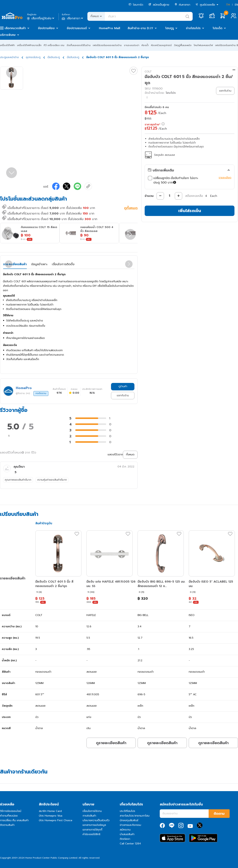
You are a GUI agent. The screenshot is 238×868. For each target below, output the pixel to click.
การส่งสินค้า (89, 816)
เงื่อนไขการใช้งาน (92, 811)
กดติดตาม (41, 393)
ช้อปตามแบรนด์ (77, 28)
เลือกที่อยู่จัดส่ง (41, 18)
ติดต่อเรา (125, 839)
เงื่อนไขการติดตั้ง (63, 264)
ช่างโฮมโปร (193, 28)
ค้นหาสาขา (182, 5)
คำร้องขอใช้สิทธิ (91, 834)
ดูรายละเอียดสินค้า (111, 743)
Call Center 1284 (130, 844)
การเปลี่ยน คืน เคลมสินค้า (14, 820)
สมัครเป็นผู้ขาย (159, 5)
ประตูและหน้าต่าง (9, 57)
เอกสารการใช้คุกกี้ (92, 830)
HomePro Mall (110, 28)
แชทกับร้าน (123, 395)
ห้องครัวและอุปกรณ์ (161, 45)
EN (236, 5)
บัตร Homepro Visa (51, 816)
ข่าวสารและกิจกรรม (130, 825)
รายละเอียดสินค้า (15, 264)
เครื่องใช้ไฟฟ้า (7, 45)
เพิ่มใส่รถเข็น (190, 211)
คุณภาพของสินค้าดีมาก (18, 480)
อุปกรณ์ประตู (33, 57)
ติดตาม (219, 814)
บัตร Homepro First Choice (56, 820)
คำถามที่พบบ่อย (9, 816)
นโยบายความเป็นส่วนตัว (96, 820)
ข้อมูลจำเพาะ (39, 264)
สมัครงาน (125, 830)
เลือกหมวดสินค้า (15, 28)
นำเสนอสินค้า (127, 834)
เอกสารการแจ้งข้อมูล (94, 825)
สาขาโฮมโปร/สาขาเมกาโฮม (135, 816)
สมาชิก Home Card (50, 811)
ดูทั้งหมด (131, 208)
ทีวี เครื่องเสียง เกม (54, 45)
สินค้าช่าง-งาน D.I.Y (140, 28)
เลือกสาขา (73, 18)
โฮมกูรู (170, 28)
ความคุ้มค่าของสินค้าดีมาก (52, 480)
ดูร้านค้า (123, 386)
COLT (148, 72)
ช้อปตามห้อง (46, 28)
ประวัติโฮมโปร (127, 811)
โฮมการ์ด (136, 5)
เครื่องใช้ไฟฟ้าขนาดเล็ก (29, 45)
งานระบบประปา (132, 45)
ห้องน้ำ (145, 45)
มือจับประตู (54, 57)
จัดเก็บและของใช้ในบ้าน (79, 45)
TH (228, 5)
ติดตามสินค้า (7, 825)
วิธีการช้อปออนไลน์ (11, 811)
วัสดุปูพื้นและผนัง (183, 45)
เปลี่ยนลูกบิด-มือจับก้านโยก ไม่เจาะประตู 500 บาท (173, 180)
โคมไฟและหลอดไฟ (203, 45)
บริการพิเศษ (8, 35)
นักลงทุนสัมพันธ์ (129, 820)
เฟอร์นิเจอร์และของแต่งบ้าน (107, 45)
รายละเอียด (225, 178)
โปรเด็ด (218, 28)
